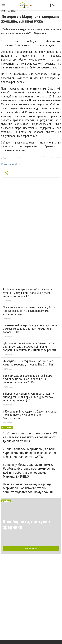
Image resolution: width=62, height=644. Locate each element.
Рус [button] (53, 5)
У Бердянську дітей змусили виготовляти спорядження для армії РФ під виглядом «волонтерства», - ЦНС (29, 397)
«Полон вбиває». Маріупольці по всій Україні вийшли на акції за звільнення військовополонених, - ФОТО (29, 453)
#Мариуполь (6, 164)
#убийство (16, 164)
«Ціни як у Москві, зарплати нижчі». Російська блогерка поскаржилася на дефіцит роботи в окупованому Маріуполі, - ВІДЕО (29, 471)
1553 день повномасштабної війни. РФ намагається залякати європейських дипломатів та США (30, 437)
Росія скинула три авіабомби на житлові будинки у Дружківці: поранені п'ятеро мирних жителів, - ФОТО (28, 293)
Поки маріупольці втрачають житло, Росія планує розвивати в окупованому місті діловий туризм (29, 311)
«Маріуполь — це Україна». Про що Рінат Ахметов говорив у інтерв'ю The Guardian (28, 363)
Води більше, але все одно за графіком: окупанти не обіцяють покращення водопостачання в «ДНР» (27, 379)
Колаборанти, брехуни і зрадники (26, 525)
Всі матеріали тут (31, 549)
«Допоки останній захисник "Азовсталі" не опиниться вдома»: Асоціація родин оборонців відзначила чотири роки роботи (29, 347)
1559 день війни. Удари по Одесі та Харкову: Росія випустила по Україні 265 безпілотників (31, 415)
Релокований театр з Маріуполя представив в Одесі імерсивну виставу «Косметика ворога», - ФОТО (30, 329)
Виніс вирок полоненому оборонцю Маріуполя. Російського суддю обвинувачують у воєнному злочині (28, 488)
